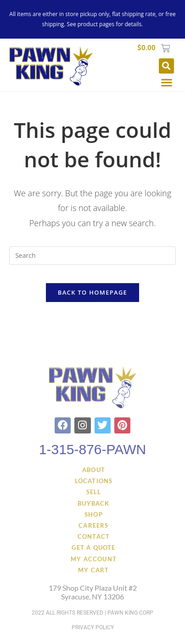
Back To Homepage (92, 292)
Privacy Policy (93, 627)
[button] (166, 66)
